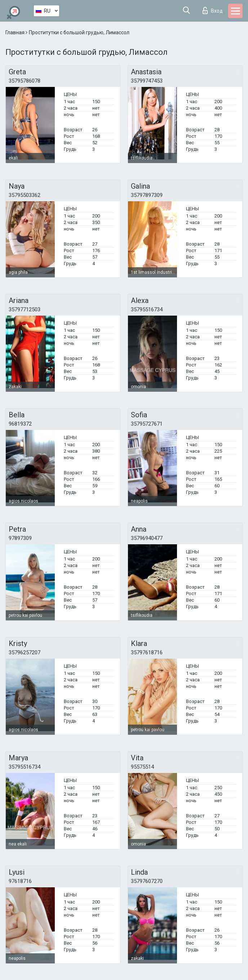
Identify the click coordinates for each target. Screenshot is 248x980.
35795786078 (25, 81)
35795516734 (147, 309)
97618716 (20, 881)
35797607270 (147, 881)
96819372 (20, 424)
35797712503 (25, 309)
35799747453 (147, 81)
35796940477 (147, 538)
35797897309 (147, 195)
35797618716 (147, 652)
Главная (15, 32)
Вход (213, 10)
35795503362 (25, 195)
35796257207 (25, 652)
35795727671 (147, 424)
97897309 (20, 538)
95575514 (142, 767)
